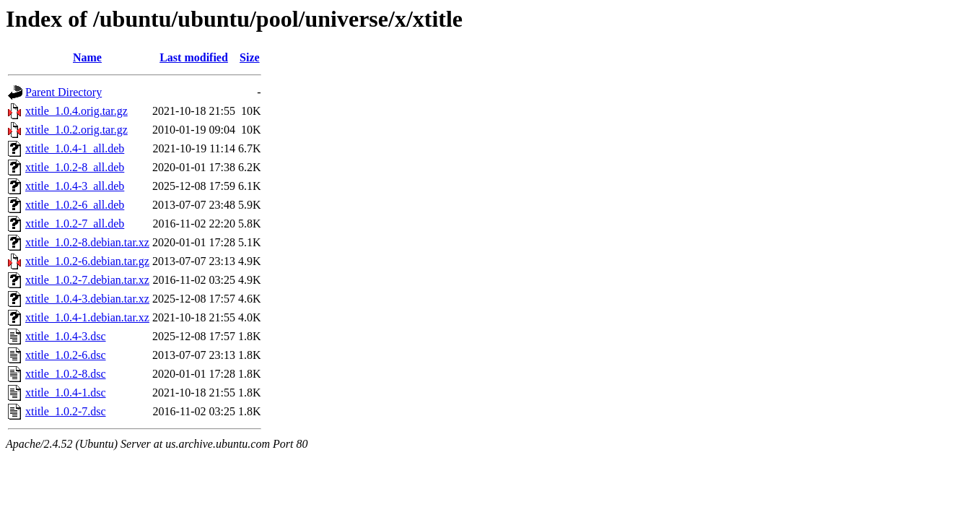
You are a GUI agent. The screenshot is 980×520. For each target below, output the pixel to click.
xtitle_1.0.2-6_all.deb (75, 205)
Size (250, 57)
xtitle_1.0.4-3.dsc (66, 336)
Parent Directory (64, 92)
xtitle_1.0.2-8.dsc (66, 374)
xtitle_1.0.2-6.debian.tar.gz (87, 261)
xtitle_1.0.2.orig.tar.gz (76, 130)
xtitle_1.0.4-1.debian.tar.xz (87, 317)
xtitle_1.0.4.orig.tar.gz (76, 111)
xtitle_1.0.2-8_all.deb (75, 167)
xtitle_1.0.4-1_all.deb (75, 148)
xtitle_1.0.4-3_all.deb (75, 186)
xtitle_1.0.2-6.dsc (66, 355)
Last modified (194, 57)
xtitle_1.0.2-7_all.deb (75, 224)
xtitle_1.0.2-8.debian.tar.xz (87, 242)
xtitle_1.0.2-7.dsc (66, 411)
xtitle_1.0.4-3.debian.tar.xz (87, 299)
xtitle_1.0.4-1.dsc (66, 393)
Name (87, 57)
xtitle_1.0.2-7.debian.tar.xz (87, 280)
